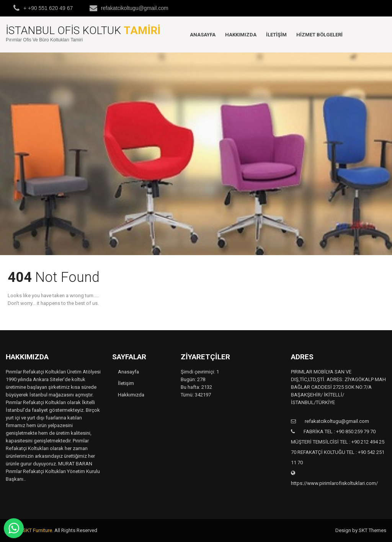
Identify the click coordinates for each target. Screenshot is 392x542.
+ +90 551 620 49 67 (48, 8)
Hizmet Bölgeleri (319, 35)
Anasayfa (203, 35)
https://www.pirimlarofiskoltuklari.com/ (334, 483)
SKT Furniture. (38, 530)
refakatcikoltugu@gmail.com (135, 8)
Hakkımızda (241, 35)
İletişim (276, 35)
